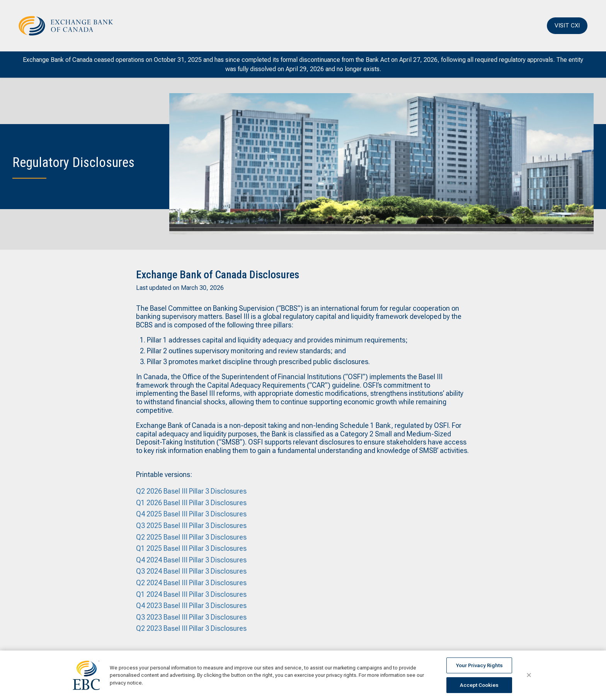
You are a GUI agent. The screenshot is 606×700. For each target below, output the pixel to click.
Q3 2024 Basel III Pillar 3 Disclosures (191, 571)
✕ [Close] (529, 675)
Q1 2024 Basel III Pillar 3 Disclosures (191, 594)
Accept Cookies (479, 685)
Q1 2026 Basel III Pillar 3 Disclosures (191, 503)
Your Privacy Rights (479, 665)
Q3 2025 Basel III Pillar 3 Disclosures (191, 525)
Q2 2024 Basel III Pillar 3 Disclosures (191, 583)
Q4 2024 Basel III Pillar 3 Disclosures (191, 560)
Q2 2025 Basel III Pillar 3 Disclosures (191, 537)
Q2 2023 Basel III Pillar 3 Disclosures (191, 628)
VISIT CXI (567, 25)
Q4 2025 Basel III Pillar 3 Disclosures (191, 514)
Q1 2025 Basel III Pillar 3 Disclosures (191, 548)
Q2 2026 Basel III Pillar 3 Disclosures (191, 491)
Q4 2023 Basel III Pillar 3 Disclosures (191, 605)
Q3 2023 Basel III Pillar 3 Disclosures (191, 617)
